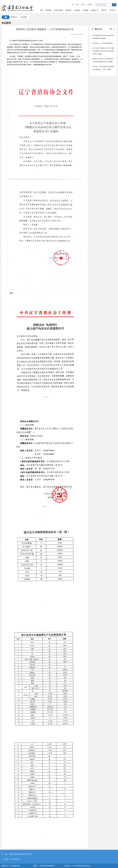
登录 (73, 5)
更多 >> (112, 29)
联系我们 (90, 5)
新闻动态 (14, 17)
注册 (77, 5)
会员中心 (83, 5)
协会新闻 (24, 17)
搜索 (114, 5)
